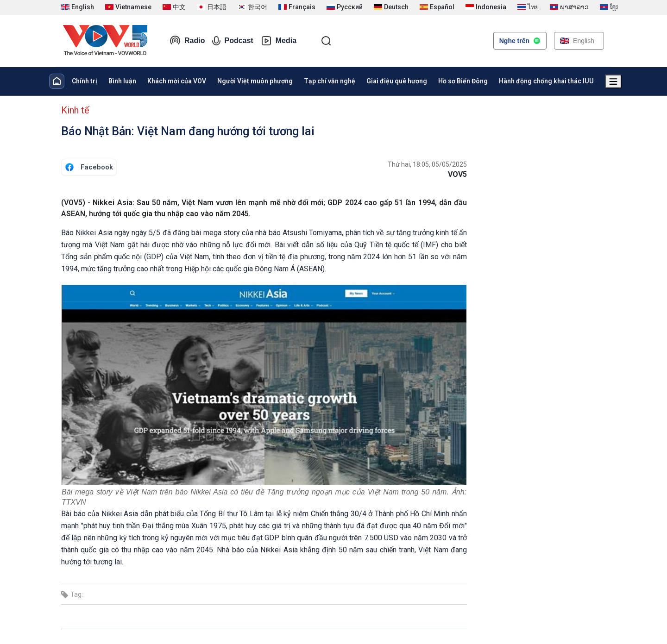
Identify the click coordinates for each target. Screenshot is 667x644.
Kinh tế (75, 110)
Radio (187, 41)
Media (279, 41)
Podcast (233, 41)
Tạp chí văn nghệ (330, 81)
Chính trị (85, 81)
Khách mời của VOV (177, 81)
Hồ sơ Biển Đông (463, 81)
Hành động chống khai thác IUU (546, 81)
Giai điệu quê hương (397, 81)
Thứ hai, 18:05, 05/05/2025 (427, 164)
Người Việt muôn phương (255, 81)
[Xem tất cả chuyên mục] (613, 81)
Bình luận (122, 81)
